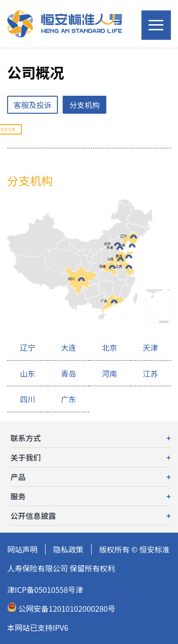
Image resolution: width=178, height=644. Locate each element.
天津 (110, 247)
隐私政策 (68, 549)
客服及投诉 (33, 105)
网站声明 (22, 549)
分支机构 (84, 105)
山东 (111, 259)
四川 (71, 279)
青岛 (119, 256)
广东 (104, 301)
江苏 (119, 266)
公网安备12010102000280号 (61, 608)
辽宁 (124, 236)
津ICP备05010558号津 (45, 590)
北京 (107, 244)
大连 (122, 245)
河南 (103, 266)
